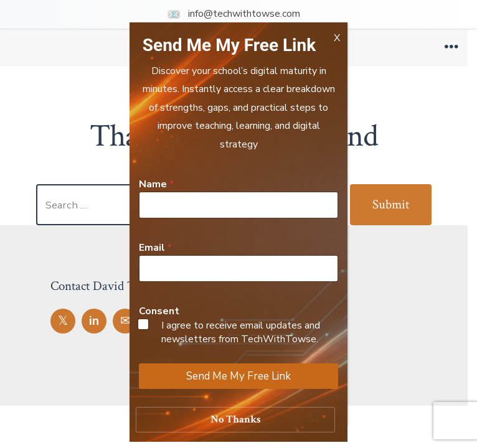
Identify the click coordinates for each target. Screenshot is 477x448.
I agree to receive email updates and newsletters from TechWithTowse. (241, 332)
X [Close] (337, 36)
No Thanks (236, 419)
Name (156, 184)
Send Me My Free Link (238, 376)
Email (155, 248)
